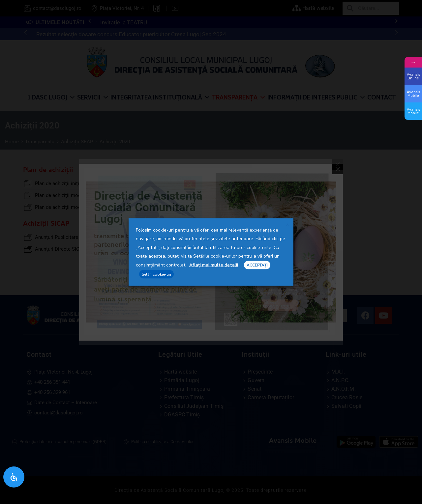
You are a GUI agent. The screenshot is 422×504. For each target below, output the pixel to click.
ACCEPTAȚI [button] (257, 265)
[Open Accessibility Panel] (14, 477)
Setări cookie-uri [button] (156, 274)
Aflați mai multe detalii (214, 265)
